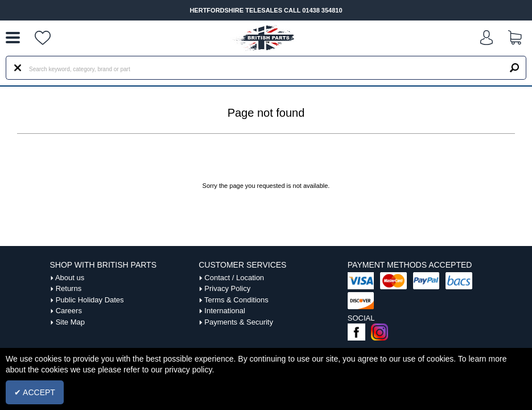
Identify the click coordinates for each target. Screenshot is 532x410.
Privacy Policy (227, 288)
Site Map (70, 322)
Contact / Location (234, 278)
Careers (69, 311)
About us (70, 278)
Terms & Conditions (236, 300)
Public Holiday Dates (90, 300)
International (225, 311)
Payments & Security (239, 322)
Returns (69, 288)
